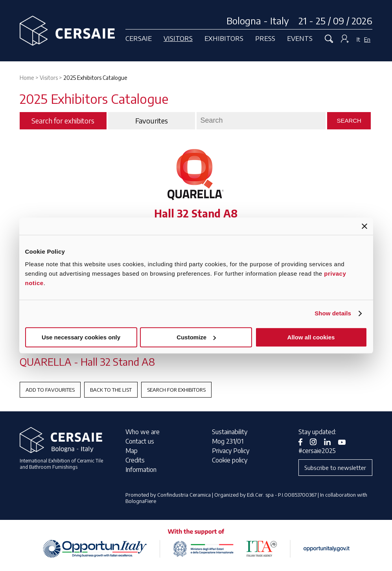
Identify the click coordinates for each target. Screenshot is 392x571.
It (358, 39)
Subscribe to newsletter (335, 468)
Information (141, 470)
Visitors (178, 38)
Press (265, 38)
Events (300, 38)
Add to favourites (50, 390)
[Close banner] (364, 226)
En (367, 39)
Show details (333, 313)
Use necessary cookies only (81, 337)
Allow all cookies (311, 337)
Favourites (152, 121)
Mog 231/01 (228, 441)
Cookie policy (230, 460)
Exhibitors (224, 38)
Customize (196, 337)
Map (132, 451)
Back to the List (111, 390)
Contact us (140, 441)
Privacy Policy (231, 451)
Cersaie (139, 38)
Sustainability (230, 432)
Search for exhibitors (176, 390)
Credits (135, 460)
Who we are (143, 432)
